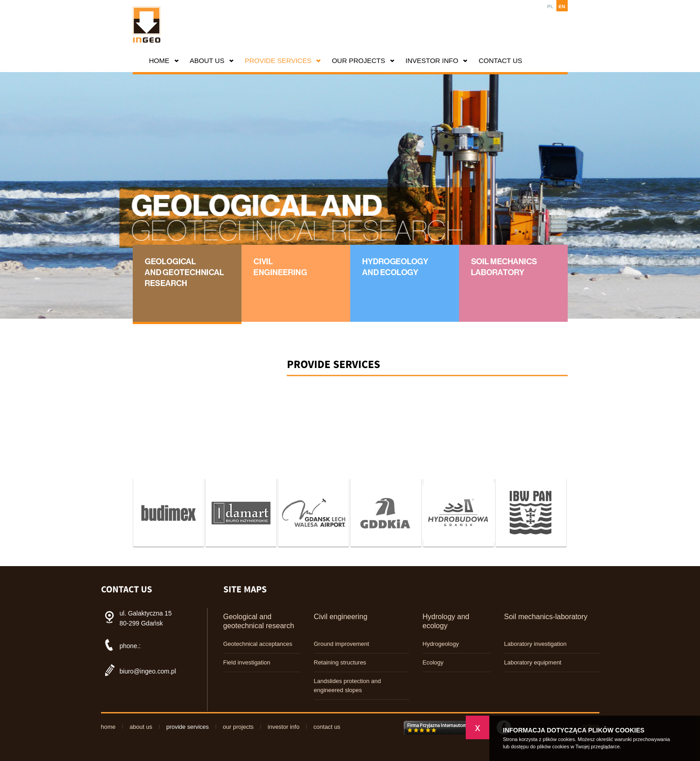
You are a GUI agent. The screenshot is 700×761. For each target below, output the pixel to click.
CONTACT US (500, 61)
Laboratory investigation (536, 644)
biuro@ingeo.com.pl (148, 671)
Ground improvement (342, 644)
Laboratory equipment (533, 662)
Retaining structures (340, 662)
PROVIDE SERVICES (278, 61)
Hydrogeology (441, 644)
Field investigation (247, 662)
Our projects (358, 61)
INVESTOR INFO (432, 61)
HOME (159, 61)
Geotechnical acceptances (258, 644)
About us (207, 61)
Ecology (433, 662)
